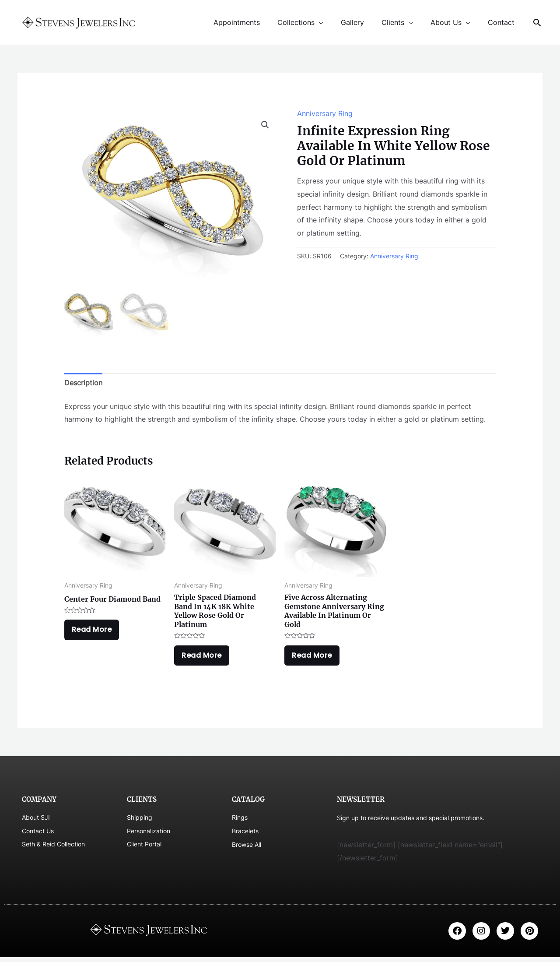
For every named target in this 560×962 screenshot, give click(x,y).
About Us (451, 22)
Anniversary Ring (325, 113)
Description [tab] (83, 383)
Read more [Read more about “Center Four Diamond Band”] (94, 633)
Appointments (256, 22)
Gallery (365, 22)
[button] (265, 125)
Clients (402, 22)
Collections (312, 22)
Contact (503, 22)
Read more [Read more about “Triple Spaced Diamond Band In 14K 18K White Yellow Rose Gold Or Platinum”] (204, 658)
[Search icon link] (537, 23)
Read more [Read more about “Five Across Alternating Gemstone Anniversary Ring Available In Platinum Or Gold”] (314, 658)
